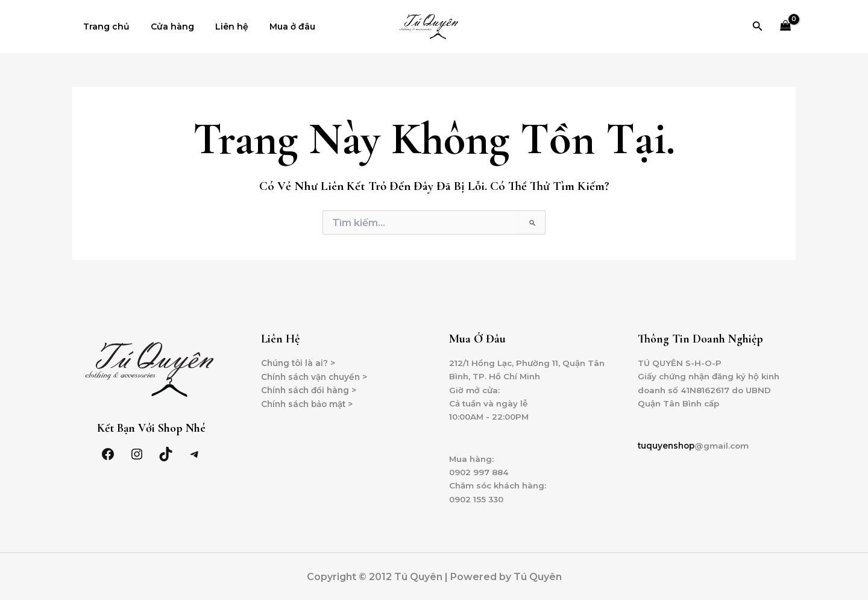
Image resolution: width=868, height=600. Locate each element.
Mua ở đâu (277, 27)
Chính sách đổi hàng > (311, 391)
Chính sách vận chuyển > (317, 377)
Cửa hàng (166, 27)
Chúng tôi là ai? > (299, 363)
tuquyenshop (668, 447)
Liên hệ (221, 27)
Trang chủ (104, 27)
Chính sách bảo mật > (310, 405)
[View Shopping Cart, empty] (786, 27)
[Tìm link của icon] (758, 27)
